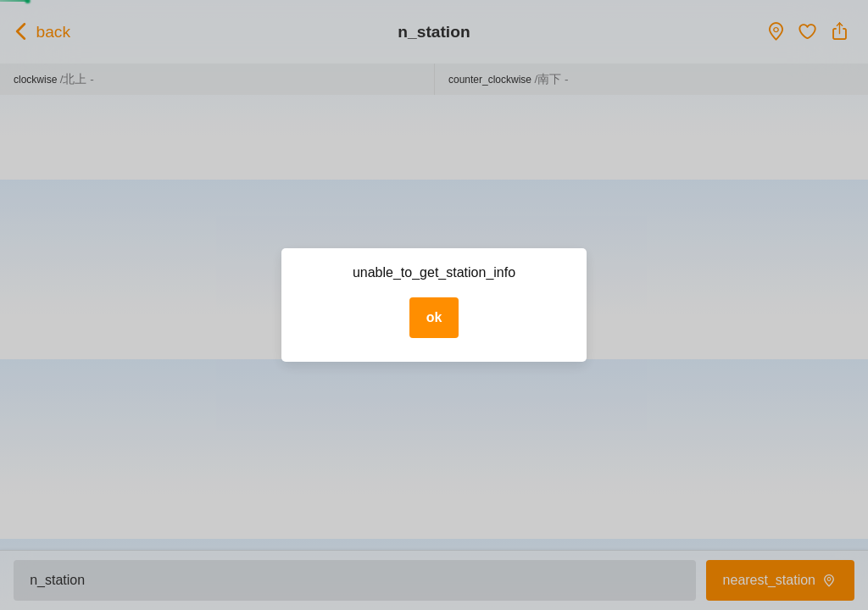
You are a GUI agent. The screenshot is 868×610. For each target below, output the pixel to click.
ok (434, 317)
